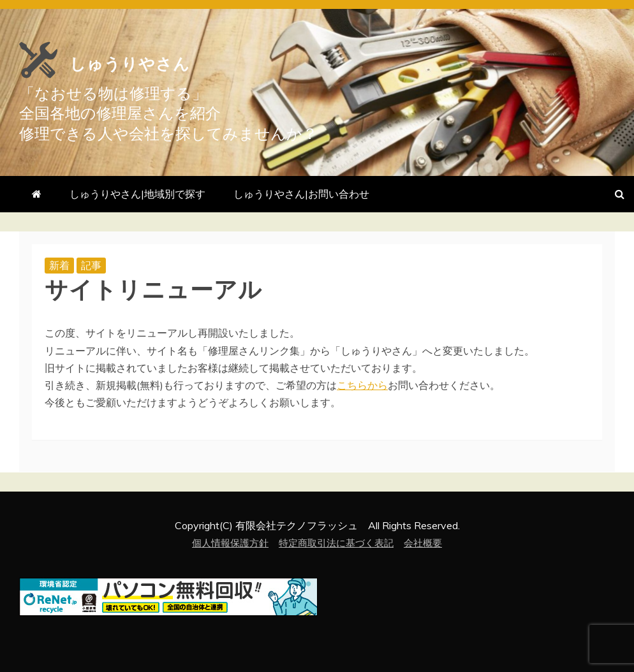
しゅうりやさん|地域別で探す (137, 194)
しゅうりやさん (186, 59)
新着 (59, 265)
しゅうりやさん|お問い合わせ (301, 194)
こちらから (362, 385)
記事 (91, 265)
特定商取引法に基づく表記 (337, 543)
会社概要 (429, 543)
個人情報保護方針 (225, 543)
